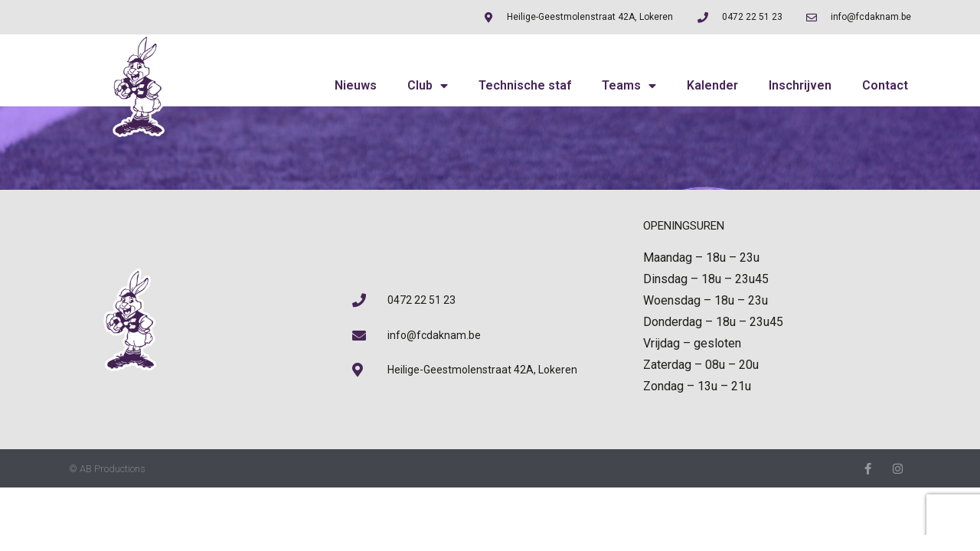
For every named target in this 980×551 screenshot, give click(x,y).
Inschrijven (800, 85)
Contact (885, 85)
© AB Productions (107, 469)
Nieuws (356, 85)
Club (428, 86)
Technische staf (525, 85)
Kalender (712, 85)
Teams (629, 86)
